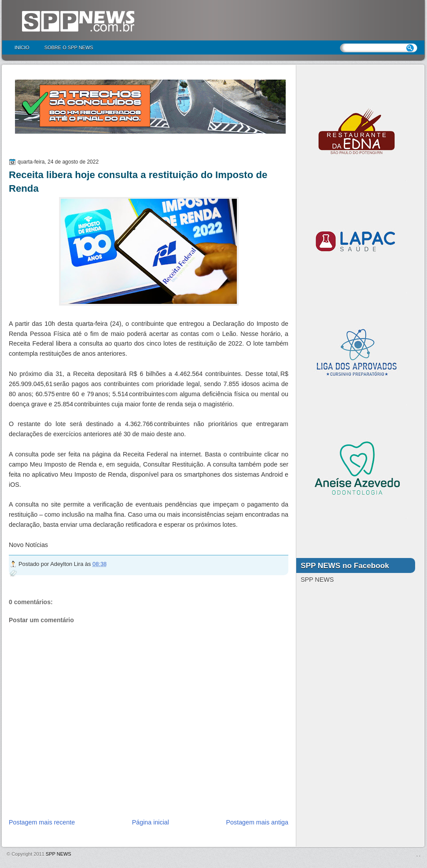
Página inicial (151, 822)
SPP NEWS (59, 854)
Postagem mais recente (42, 822)
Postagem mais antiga (257, 822)
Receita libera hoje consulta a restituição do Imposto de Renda (138, 182)
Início (22, 47)
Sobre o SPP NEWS (69, 47)
